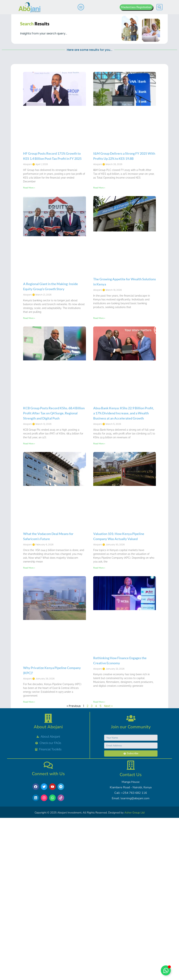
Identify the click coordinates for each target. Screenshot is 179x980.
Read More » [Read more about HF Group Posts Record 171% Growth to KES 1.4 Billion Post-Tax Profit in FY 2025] (29, 248)
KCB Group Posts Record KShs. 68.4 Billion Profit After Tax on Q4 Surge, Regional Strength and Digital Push (54, 474)
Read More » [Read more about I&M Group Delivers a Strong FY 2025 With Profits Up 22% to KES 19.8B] (99, 248)
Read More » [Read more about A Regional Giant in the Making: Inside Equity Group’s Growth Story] (29, 379)
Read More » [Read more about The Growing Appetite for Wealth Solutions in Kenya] (99, 379)
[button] (160, 7)
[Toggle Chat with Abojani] (166, 970)
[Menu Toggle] (81, 7)
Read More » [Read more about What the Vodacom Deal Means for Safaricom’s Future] (29, 628)
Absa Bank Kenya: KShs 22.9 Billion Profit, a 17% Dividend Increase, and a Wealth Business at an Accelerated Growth (124, 474)
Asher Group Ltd (134, 813)
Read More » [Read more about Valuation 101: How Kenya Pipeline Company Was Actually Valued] (99, 628)
